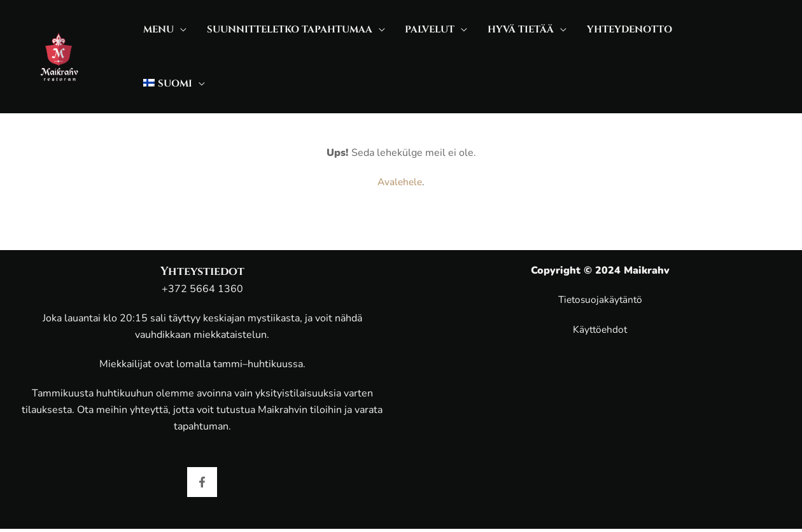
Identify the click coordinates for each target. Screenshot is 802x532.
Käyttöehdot (600, 330)
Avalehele (400, 152)
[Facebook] (202, 482)
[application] (175, 42)
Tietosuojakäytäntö (600, 300)
